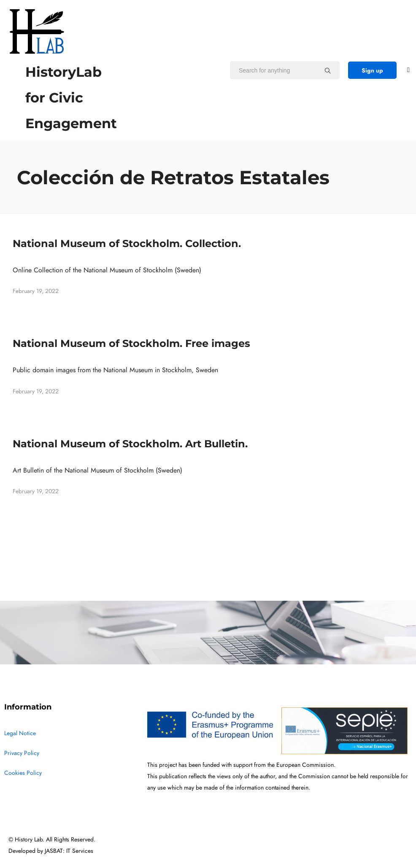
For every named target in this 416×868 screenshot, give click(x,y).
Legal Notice (20, 733)
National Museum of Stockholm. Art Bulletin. (130, 444)
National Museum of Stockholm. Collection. (127, 243)
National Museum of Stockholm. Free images (131, 343)
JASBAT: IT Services (69, 851)
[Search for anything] (328, 70)
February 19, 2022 (36, 291)
